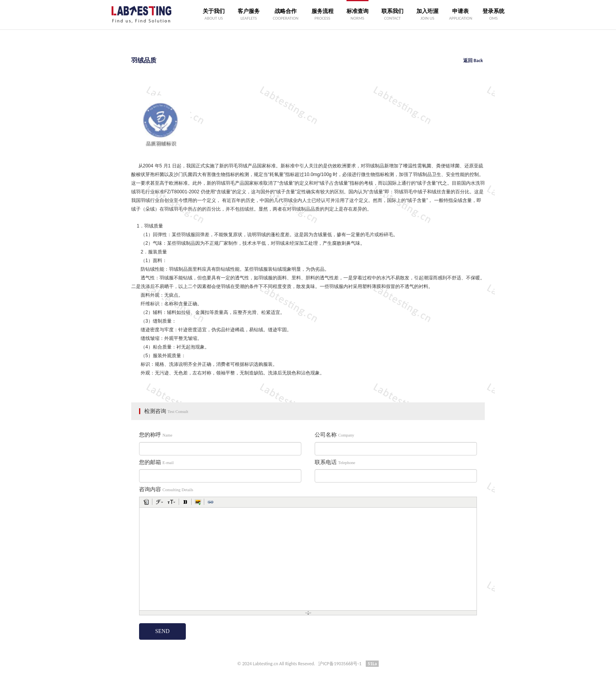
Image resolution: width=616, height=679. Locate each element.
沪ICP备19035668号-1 (340, 664)
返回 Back (473, 61)
